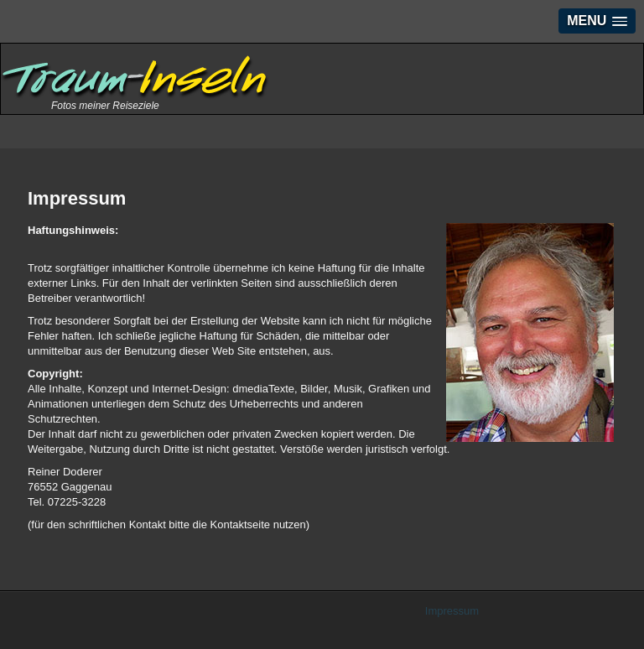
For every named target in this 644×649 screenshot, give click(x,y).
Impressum (452, 611)
